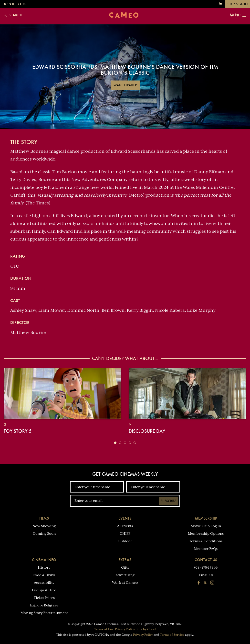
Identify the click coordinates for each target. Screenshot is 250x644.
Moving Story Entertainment (44, 613)
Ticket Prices (44, 598)
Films (44, 518)
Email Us (206, 575)
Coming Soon (44, 533)
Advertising (125, 575)
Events (125, 518)
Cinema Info (44, 560)
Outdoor (125, 541)
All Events (125, 526)
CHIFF (125, 533)
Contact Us (206, 560)
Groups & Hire (44, 590)
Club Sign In (238, 4)
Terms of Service (172, 635)
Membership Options (206, 533)
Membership (206, 518)
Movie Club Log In (206, 526)
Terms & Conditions (206, 541)
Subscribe (168, 501)
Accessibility (44, 583)
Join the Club (15, 4)
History (44, 567)
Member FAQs (206, 549)
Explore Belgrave (44, 605)
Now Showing (44, 526)
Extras (125, 560)
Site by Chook (147, 629)
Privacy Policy (125, 629)
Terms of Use (104, 629)
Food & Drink (44, 575)
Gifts (125, 567)
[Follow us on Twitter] (205, 583)
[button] (115, 443)
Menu (238, 15)
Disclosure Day (147, 431)
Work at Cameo (125, 583)
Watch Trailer (125, 85)
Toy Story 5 (18, 431)
